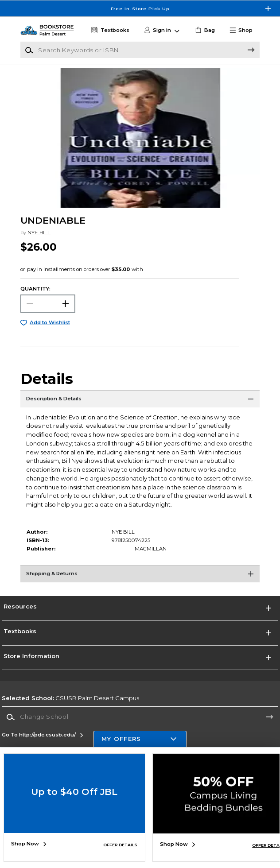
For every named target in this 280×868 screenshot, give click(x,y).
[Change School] (140, 717)
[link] (204, 30)
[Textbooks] (109, 30)
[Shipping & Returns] (140, 576)
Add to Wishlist (50, 322)
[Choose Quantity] (48, 304)
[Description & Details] (140, 401)
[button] (244, 30)
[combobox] (140, 717)
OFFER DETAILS (120, 845)
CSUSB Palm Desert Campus (70, 698)
